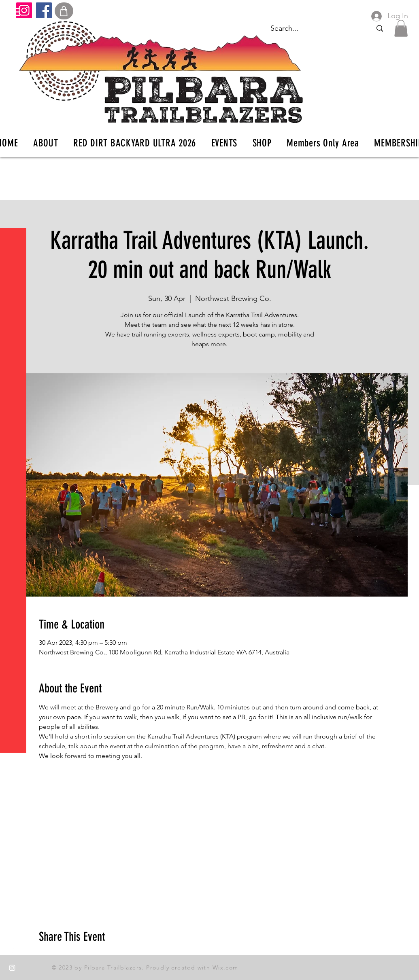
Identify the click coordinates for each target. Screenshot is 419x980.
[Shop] (64, 11)
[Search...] (380, 29)
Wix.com (225, 967)
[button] (14, 12)
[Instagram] (24, 10)
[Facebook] (44, 10)
